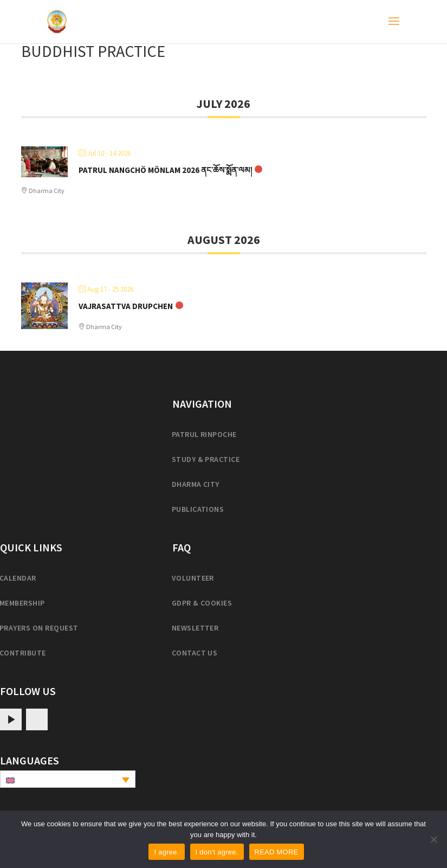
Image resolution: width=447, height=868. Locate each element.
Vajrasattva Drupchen (126, 306)
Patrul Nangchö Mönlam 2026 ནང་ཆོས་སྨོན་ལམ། (165, 170)
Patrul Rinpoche (204, 434)
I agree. (166, 852)
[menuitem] (68, 779)
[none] (68, 779)
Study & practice (206, 459)
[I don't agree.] (433, 839)
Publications (198, 509)
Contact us (195, 653)
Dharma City (196, 484)
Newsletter (195, 628)
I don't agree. (217, 852)
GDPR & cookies (202, 603)
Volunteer (193, 578)
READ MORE (277, 852)
